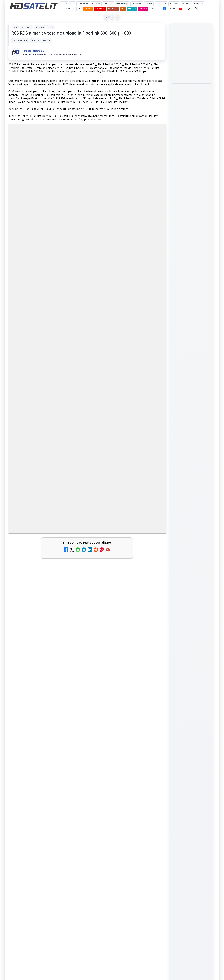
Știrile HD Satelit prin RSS (191, 416)
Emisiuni (149, 4)
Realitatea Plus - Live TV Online (117, 811)
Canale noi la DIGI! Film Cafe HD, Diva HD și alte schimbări (38, 720)
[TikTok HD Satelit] (189, 9)
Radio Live (199, 4)
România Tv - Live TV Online (35, 839)
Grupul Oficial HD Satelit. (66, 638)
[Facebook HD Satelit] (164, 9)
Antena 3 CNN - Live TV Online (37, 811)
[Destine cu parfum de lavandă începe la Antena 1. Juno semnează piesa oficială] (191, 114)
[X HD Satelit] (196, 9)
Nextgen (132, 9)
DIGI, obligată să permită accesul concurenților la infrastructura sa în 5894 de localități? (120, 752)
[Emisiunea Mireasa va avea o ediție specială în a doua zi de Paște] (73, 788)
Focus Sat (113, 9)
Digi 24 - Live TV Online (116, 837)
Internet (26, 27)
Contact (155, 9)
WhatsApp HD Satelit (191, 374)
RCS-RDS (40, 27)
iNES (123, 9)
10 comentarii (20, 40)
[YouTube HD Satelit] (181, 9)
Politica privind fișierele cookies (191, 488)
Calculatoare (68, 9)
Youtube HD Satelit (191, 382)
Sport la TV (161, 4)
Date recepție (122, 4)
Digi (15, 27)
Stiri (51, 27)
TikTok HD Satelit (191, 390)
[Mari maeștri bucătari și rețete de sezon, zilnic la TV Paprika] (153, 725)
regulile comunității (55, 634)
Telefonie (174, 4)
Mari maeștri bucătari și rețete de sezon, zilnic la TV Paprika (120, 720)
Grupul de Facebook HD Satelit (191, 364)
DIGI (80, 9)
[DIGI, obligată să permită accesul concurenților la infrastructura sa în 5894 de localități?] (153, 755)
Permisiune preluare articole (191, 478)
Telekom (143, 9)
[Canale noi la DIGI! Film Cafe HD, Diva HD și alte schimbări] (73, 725)
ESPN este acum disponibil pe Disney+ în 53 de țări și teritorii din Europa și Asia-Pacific (40, 752)
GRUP (172, 9)
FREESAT (186, 444)
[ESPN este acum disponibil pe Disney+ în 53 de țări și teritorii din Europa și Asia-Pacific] (73, 755)
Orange (88, 9)
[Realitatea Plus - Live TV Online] (153, 818)
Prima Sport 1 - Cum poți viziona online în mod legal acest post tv (119, 784)
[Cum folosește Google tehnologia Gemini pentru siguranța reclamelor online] (191, 73)
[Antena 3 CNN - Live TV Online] (73, 818)
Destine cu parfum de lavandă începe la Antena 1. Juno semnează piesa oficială (191, 94)
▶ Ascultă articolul (41, 40)
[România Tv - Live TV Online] (73, 845)
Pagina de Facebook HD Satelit (191, 353)
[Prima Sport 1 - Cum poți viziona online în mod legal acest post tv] (153, 788)
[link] (47, 726)
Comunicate (83, 4)
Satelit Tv (108, 4)
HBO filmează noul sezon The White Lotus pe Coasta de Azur (191, 134)
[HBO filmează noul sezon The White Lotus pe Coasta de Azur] (191, 151)
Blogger (135, 868)
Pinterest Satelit (191, 406)
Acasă (64, 4)
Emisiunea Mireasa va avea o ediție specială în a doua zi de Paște (40, 784)
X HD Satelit (191, 398)
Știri (72, 4)
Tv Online (186, 4)
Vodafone (100, 9)
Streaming (137, 4)
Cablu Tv (96, 4)
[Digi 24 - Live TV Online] (153, 845)
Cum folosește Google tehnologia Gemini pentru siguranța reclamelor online (189, 54)
